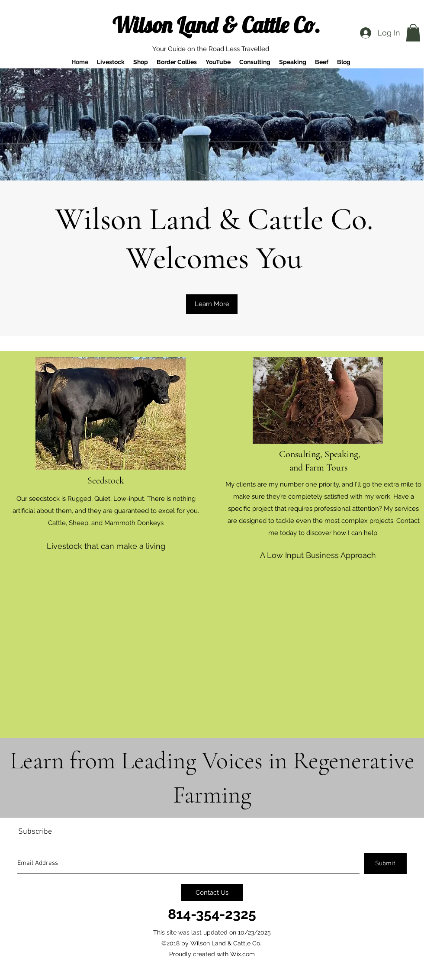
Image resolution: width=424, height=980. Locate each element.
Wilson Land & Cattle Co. (216, 25)
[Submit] (385, 864)
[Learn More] (212, 304)
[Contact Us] (212, 893)
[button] (413, 33)
